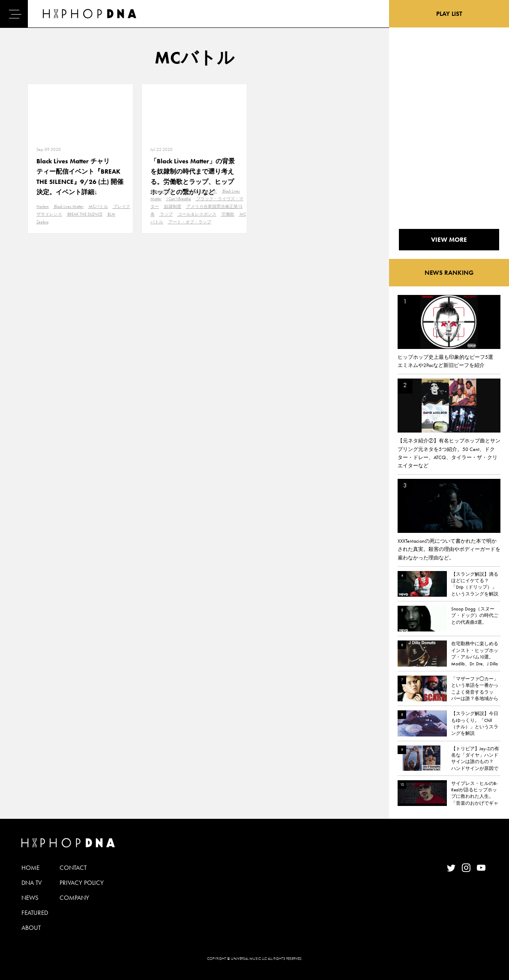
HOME (30, 868)
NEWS (30, 898)
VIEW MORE (449, 240)
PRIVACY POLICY (82, 883)
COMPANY (74, 898)
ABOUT (31, 928)
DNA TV (31, 883)
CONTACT (73, 868)
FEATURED (35, 913)
